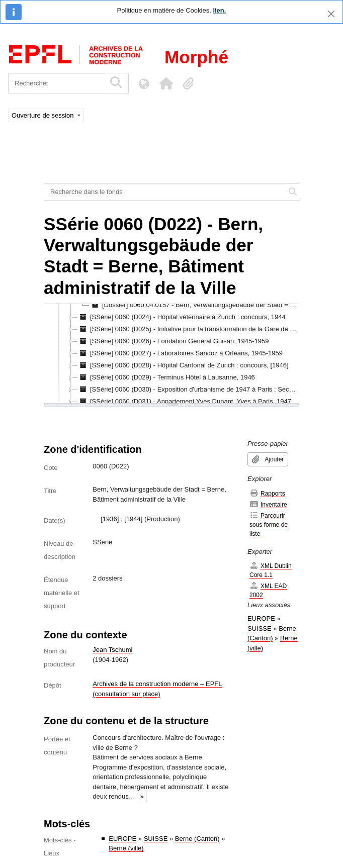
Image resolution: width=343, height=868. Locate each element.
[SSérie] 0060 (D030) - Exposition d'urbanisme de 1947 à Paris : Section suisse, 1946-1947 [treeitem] (188, 390)
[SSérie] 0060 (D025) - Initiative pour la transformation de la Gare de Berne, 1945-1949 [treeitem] (188, 329)
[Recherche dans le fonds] (166, 192)
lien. (219, 10)
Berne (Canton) (197, 839)
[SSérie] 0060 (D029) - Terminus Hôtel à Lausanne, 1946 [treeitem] (166, 377)
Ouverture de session (44, 115)
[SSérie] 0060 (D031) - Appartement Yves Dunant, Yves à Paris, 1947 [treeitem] (184, 402)
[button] (166, 83)
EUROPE (122, 839)
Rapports (267, 493)
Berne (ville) (126, 848)
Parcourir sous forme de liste (269, 524)
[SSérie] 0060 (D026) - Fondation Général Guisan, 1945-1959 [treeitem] (173, 341)
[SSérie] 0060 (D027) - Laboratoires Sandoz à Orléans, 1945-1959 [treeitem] (180, 353)
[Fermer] (331, 14)
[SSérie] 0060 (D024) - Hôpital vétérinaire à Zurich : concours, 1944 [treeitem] (181, 317)
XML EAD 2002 (268, 590)
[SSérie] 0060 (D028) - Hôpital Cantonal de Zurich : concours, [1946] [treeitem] (183, 365)
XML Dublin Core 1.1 (271, 570)
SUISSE (156, 839)
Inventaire (268, 504)
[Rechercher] (57, 83)
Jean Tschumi (112, 650)
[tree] (171, 354)
